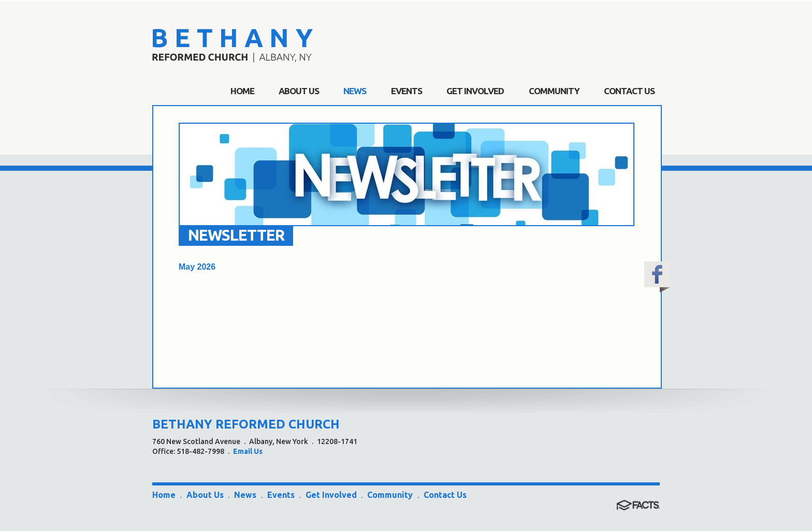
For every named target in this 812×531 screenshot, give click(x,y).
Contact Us (445, 495)
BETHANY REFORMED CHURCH (246, 424)
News (245, 495)
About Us (205, 495)
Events (281, 495)
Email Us (248, 451)
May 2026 (197, 267)
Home (164, 495)
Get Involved (331, 495)
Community (390, 495)
